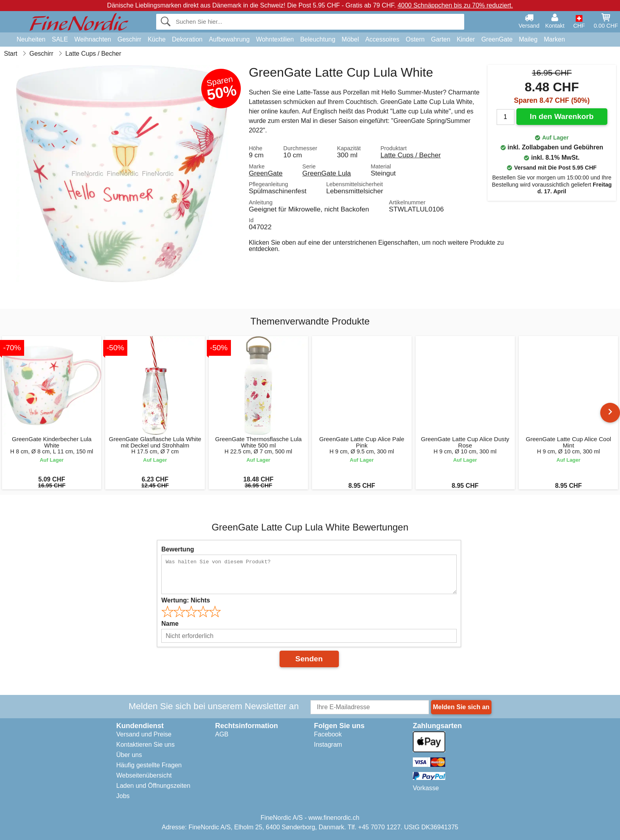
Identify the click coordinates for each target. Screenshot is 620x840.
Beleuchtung (318, 39)
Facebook (328, 734)
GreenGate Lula (327, 173)
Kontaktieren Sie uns (146, 745)
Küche (156, 39)
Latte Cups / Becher (411, 155)
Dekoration (187, 39)
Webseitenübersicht (144, 775)
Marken (554, 39)
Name (170, 624)
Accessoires (382, 39)
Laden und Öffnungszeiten (153, 786)
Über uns (129, 755)
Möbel (350, 39)
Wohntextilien (275, 39)
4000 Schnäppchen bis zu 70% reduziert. (455, 5)
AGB (222, 734)
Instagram (328, 745)
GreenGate (497, 39)
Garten (441, 39)
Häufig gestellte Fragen (149, 765)
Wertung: (186, 600)
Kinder (466, 39)
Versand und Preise (144, 734)
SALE (60, 39)
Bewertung (178, 549)
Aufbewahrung (229, 39)
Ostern (415, 39)
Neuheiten (31, 39)
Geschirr (129, 39)
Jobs (123, 796)
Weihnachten (93, 39)
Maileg (528, 39)
